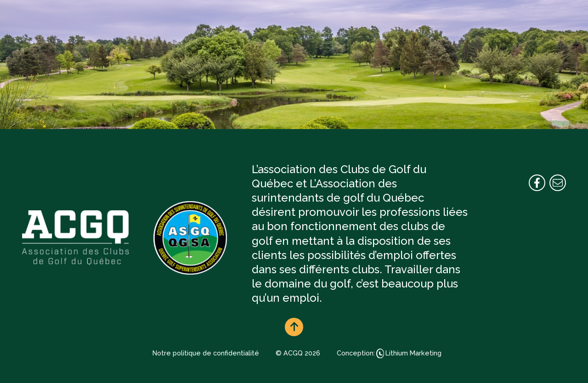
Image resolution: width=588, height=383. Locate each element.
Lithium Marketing (413, 353)
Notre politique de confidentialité (206, 353)
